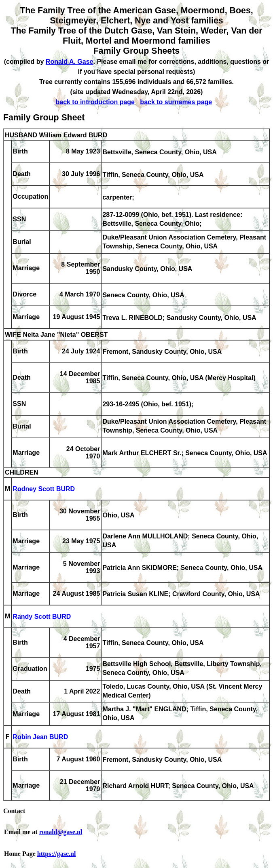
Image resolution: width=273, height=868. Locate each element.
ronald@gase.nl (61, 832)
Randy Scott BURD (42, 617)
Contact (14, 811)
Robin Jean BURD (40, 737)
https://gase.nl (57, 854)
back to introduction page (95, 102)
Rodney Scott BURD (44, 489)
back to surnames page (176, 102)
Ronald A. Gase (70, 62)
